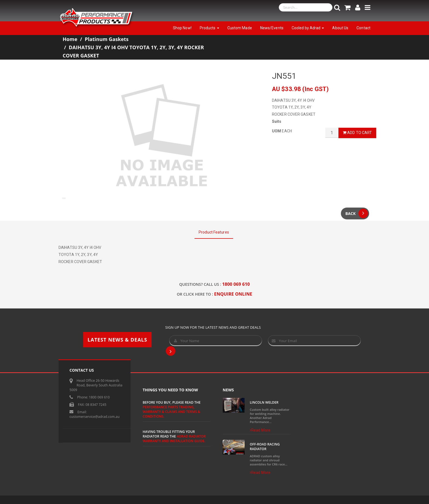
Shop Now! (182, 28)
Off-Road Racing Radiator (265, 447)
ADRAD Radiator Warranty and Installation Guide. (174, 439)
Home (70, 39)
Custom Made (240, 28)
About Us (340, 28)
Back (357, 213)
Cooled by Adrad (308, 28)
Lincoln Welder (264, 402)
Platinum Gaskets (107, 39)
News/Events (272, 28)
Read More (260, 430)
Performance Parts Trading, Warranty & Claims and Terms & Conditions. (172, 412)
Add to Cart (357, 133)
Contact (363, 28)
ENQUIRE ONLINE (233, 294)
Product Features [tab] (214, 232)
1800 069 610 (236, 284)
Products (209, 28)
